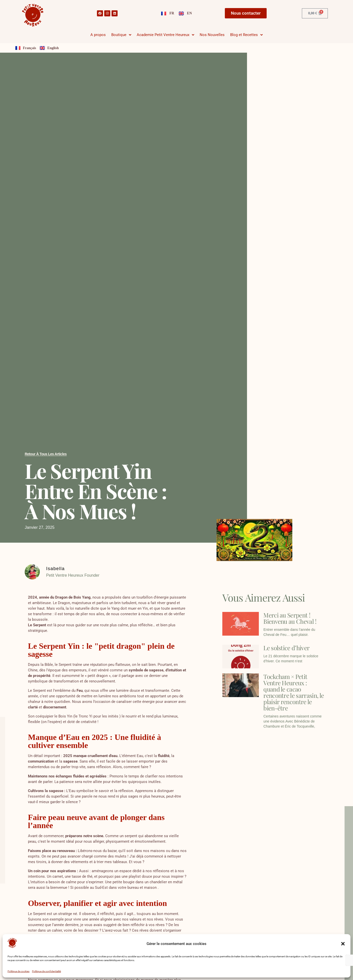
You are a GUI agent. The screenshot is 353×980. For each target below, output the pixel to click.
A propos (98, 35)
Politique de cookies (19, 971)
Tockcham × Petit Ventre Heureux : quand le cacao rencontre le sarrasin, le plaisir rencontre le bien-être (294, 692)
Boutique (121, 35)
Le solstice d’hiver (286, 648)
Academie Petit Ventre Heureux (165, 35)
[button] (343, 944)
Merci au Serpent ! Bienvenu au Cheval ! (290, 618)
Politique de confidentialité (46, 971)
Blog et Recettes (246, 35)
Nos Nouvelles (212, 35)
